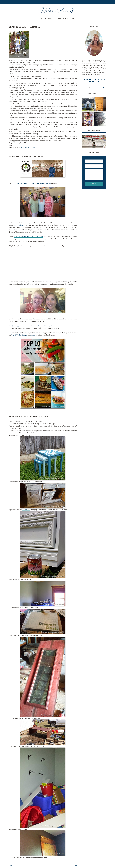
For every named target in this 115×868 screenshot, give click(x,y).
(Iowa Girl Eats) (19, 225)
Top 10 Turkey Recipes (19, 335)
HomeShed (26, 510)
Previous (12, 865)
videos (72, 326)
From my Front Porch (28, 147)
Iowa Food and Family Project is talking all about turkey (31, 183)
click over (34, 335)
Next (75, 865)
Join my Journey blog (20, 326)
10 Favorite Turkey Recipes (26, 156)
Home (44, 865)
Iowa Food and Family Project (45, 326)
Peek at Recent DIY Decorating (28, 416)
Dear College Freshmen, (24, 27)
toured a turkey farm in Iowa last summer (28, 237)
